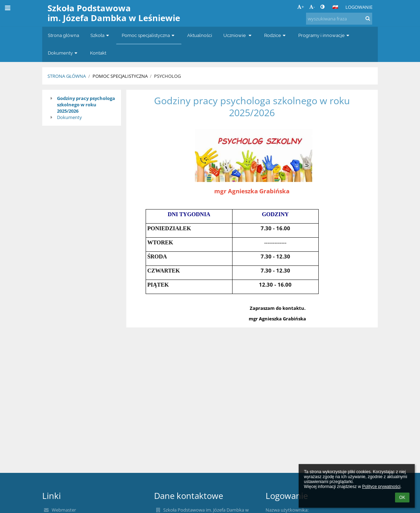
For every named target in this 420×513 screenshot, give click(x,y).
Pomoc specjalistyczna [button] (149, 35)
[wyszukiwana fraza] (339, 19)
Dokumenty (69, 117)
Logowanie (359, 7)
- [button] (312, 7)
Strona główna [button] (63, 35)
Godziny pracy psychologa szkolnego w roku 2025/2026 (86, 105)
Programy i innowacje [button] (324, 35)
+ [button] (301, 7)
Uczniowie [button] (238, 35)
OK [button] (402, 498)
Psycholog (167, 76)
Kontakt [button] (98, 53)
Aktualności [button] (200, 35)
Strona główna (67, 76)
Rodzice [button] (276, 35)
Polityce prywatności (381, 487)
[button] (335, 7)
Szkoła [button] (100, 35)
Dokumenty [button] (63, 53)
